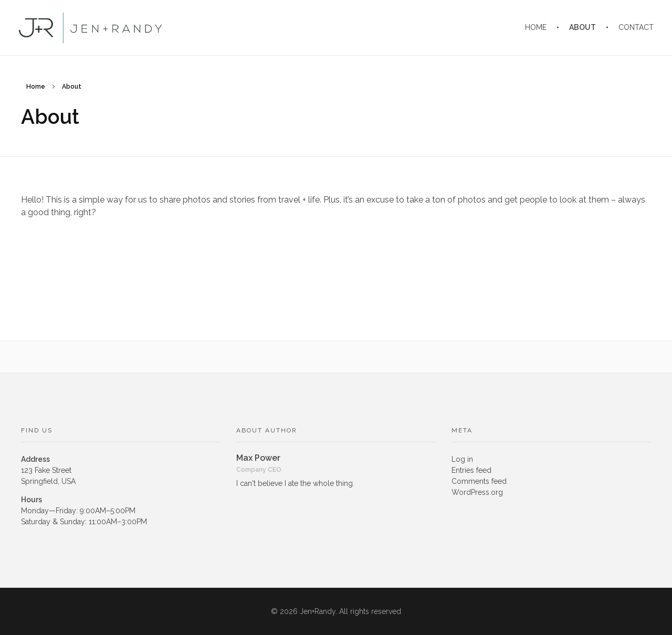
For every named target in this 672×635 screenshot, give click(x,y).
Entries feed (471, 470)
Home (36, 87)
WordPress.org (477, 492)
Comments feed (479, 481)
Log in (462, 459)
